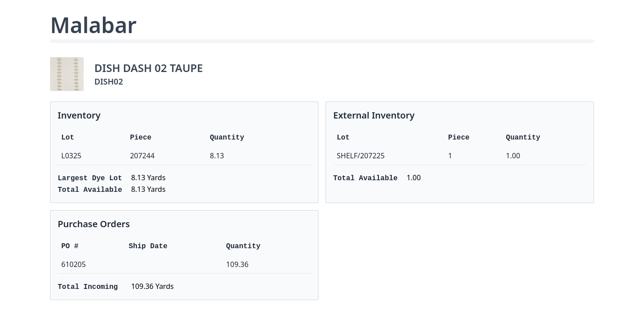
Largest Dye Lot (90, 178)
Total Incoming (88, 287)
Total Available (90, 190)
